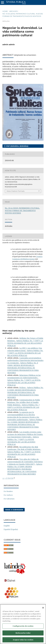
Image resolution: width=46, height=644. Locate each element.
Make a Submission (14, 510)
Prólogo (23, 387)
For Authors (8, 495)
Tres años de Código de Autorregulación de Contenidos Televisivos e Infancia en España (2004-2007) (25, 462)
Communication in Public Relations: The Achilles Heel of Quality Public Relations (24, 402)
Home (5, 11)
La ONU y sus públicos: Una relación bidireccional (25, 349)
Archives (13, 11)
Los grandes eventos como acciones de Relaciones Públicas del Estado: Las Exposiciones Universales (25, 434)
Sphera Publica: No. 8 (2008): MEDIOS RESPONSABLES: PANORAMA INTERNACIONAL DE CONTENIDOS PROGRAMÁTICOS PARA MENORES (23, 368)
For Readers (8, 491)
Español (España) (11, 529)
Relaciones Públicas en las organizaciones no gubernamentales (24, 376)
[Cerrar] (43, 609)
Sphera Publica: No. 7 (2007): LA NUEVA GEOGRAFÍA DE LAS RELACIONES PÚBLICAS (25, 343)
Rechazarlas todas (23, 634)
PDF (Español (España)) (17, 146)
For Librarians (9, 499)
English (7, 526)
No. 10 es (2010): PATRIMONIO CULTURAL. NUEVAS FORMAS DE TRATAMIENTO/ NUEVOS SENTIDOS (23, 15)
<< (3, 478)
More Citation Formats (16, 191)
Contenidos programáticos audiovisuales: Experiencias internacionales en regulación (25, 360)
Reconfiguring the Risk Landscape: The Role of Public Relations (24, 448)
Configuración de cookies (23, 627)
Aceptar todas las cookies (23, 641)
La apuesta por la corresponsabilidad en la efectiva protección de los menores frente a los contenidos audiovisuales (23, 416)
